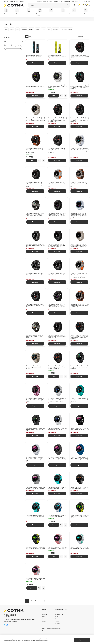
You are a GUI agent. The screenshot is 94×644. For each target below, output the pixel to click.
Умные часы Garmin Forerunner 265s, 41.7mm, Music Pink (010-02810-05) (58, 548)
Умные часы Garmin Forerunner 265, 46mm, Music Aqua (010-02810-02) (35, 516)
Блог (43, 619)
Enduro (12, 29)
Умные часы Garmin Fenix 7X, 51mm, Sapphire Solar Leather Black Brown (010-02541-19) (80, 306)
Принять (82, 640)
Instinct (31, 29)
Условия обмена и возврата (48, 633)
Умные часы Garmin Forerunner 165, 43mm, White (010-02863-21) (58, 429)
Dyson (88, 14)
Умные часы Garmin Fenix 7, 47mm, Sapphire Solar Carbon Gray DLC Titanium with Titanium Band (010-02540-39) (35, 215)
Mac (29, 14)
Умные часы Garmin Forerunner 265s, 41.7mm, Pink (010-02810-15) (36, 579)
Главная (6, 19)
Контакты (44, 621)
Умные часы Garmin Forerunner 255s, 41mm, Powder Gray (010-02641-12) (36, 488)
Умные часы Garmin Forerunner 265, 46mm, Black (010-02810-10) (80, 488)
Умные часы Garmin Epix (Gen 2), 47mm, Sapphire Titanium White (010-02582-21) (58, 86)
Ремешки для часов (66, 29)
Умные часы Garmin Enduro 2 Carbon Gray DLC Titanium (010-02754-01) (36, 86)
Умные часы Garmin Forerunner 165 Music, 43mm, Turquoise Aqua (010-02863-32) (79, 400)
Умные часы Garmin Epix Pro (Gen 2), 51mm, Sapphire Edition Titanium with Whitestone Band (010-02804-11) (80, 150)
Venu (49, 29)
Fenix (6, 29)
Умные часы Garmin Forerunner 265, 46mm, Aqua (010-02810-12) (58, 488)
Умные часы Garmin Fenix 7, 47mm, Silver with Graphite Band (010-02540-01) (36, 245)
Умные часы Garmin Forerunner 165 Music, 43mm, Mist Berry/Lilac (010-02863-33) (35, 400)
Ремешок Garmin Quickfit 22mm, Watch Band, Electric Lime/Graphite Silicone (57, 57)
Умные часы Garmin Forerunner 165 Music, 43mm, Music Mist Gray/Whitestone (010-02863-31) (57, 400)
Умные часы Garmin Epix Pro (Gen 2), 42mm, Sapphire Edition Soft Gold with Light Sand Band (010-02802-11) (36, 119)
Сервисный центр (14, 1)
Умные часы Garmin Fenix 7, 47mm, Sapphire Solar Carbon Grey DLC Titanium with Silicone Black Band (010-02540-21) (57, 215)
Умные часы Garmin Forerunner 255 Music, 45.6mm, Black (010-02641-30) (80, 429)
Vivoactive (56, 29)
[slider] (5, 49)
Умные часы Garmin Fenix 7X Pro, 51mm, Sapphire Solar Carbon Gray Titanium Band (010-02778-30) (35, 275)
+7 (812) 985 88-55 (86, 1)
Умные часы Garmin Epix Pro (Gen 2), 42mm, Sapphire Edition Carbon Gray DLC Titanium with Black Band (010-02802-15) (80, 87)
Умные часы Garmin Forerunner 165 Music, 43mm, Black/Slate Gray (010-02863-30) (79, 367)
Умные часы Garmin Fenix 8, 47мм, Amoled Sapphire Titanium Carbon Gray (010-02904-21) (57, 367)
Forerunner (24, 29)
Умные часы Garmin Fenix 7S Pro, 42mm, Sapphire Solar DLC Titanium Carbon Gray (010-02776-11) (57, 245)
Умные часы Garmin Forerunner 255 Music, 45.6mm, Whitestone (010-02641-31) (35, 459)
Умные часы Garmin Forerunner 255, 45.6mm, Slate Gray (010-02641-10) (58, 458)
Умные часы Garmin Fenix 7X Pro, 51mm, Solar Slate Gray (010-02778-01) (35, 306)
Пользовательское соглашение (49, 631)
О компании (45, 615)
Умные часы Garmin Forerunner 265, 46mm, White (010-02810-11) (58, 516)
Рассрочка (58, 624)
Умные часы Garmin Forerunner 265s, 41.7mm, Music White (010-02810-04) (80, 548)
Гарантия (57, 621)
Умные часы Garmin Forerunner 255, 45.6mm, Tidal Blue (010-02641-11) (80, 458)
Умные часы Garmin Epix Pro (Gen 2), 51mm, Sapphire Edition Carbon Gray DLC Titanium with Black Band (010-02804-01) (58, 151)
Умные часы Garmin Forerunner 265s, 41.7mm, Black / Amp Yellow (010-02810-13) (80, 517)
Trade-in (22, 1)
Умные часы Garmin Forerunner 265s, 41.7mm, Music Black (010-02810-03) (36, 548)
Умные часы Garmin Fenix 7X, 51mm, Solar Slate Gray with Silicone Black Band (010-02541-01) (58, 336)
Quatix (38, 29)
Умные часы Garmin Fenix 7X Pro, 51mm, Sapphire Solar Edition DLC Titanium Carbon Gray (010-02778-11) (58, 275)
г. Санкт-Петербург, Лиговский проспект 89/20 (66, 1)
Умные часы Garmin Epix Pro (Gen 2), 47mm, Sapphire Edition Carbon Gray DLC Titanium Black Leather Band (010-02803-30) (58, 120)
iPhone (6, 14)
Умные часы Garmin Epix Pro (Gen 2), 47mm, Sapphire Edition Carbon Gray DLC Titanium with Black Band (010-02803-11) (80, 120)
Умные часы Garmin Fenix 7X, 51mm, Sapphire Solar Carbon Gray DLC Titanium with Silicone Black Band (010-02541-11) (58, 306)
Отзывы (44, 617)
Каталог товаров (46, 612)
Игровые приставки (76, 14)
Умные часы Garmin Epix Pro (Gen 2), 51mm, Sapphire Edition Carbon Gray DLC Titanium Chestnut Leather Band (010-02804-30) (36, 151)
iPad (18, 14)
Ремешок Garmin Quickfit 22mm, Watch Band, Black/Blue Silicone (35, 56)
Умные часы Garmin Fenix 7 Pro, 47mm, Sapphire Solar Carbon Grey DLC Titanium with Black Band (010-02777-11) (35, 185)
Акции (56, 617)
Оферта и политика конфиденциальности (52, 629)
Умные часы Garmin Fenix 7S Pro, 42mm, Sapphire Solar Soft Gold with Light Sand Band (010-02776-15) (79, 245)
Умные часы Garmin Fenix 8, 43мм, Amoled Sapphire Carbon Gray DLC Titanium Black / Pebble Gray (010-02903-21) (79, 337)
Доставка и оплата (59, 612)
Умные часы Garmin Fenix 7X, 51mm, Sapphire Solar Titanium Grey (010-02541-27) (36, 336)
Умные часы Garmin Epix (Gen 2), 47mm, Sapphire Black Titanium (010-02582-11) (80, 57)
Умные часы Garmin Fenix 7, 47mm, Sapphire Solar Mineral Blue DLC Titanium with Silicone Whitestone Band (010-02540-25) (79, 215)
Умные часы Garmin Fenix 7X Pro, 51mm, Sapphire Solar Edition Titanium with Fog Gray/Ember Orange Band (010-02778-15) (79, 276)
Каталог (6, 1)
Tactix (43, 29)
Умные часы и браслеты (41, 15)
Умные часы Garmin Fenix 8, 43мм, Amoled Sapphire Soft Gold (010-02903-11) (35, 367)
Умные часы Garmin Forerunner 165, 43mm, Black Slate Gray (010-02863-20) (35, 430)
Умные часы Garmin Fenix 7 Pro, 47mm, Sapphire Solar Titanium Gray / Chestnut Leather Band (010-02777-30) (80, 185)
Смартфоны (65, 14)
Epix (17, 29)
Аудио (53, 14)
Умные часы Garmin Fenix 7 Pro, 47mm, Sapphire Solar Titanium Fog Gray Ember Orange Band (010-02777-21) (58, 185)
